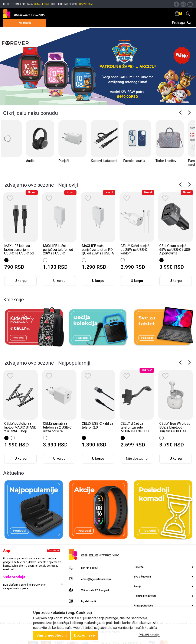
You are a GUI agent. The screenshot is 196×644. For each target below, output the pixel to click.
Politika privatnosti (145, 596)
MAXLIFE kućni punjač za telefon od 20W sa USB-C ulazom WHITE (97, 251)
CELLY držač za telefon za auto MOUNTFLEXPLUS (173, 427)
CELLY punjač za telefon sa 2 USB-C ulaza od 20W (96, 427)
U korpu (21, 281)
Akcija (138, 586)
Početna (139, 567)
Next (189, 113)
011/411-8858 (42, 4)
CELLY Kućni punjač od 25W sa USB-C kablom (174, 250)
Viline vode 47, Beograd (95, 590)
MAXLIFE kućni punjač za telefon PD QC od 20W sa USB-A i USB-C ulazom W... (137, 251)
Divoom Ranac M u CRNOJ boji (18, 425)
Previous (181, 113)
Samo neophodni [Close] (52, 635)
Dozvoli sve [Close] (84, 635)
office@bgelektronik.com (96, 579)
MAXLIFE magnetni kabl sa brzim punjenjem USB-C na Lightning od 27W (19, 251)
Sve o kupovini (142, 577)
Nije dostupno (20, 458)
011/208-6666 (86, 4)
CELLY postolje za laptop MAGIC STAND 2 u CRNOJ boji (59, 427)
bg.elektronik (89, 601)
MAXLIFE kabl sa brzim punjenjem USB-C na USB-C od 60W (58, 251)
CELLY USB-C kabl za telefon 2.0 (136, 425)
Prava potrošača (143, 606)
